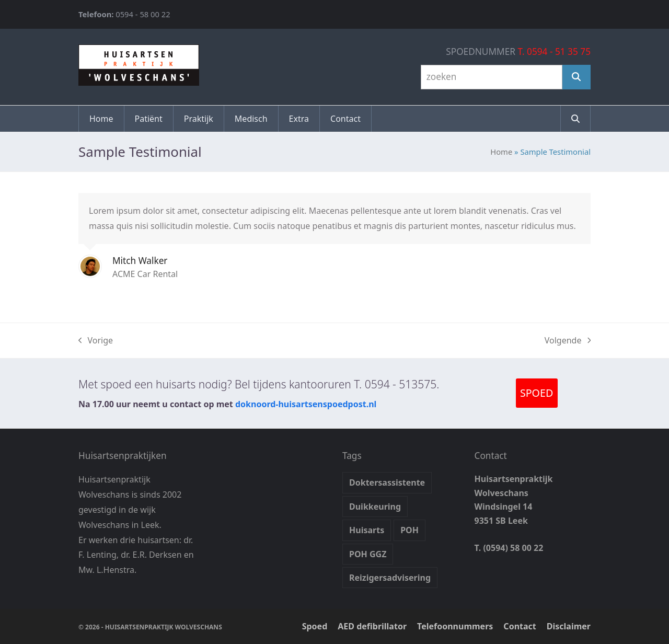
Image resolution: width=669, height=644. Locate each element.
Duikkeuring (375, 507)
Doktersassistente (387, 482)
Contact (520, 626)
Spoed (315, 626)
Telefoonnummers (455, 626)
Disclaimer (569, 626)
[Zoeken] (576, 77)
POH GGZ (368, 554)
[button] (575, 119)
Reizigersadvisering (390, 578)
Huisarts (367, 530)
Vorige (96, 341)
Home (501, 152)
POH (410, 530)
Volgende (568, 341)
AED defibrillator (372, 626)
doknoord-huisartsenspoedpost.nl (306, 404)
